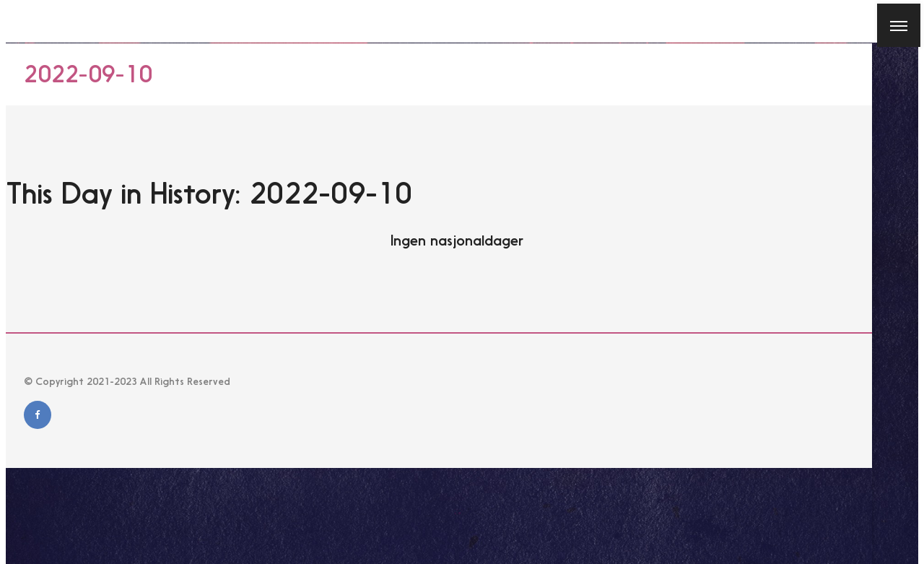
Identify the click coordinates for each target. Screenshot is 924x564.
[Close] (18, 21)
